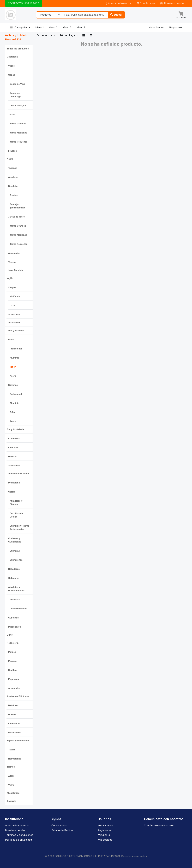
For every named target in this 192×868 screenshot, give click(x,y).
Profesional (16, 349)
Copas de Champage (15, 95)
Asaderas (13, 177)
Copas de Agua (18, 106)
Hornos (12, 714)
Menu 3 (81, 27)
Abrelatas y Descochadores (17, 589)
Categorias (19, 27)
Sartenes (13, 385)
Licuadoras (14, 723)
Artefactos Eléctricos (18, 696)
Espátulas (13, 679)
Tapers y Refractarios (18, 741)
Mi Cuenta (104, 835)
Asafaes (14, 195)
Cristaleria (12, 57)
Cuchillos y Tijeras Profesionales (19, 528)
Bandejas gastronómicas (17, 206)
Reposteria (13, 643)
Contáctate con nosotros (159, 825)
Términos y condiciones (19, 835)
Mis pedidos (105, 840)
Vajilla (10, 278)
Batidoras (13, 705)
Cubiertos (13, 618)
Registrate (175, 27)
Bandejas (13, 186)
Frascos (13, 151)
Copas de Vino (17, 84)
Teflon (13, 367)
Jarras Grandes (18, 124)
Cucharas (15, 551)
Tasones (13, 168)
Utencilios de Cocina (18, 474)
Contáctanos (146, 3)
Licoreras (13, 447)
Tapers (12, 750)
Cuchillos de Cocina (16, 515)
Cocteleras (14, 438)
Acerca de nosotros (17, 825)
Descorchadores (18, 609)
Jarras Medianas (18, 133)
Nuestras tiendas (172, 3)
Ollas (11, 340)
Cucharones (16, 560)
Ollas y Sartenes (16, 331)
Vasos (11, 66)
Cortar (12, 492)
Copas (12, 75)
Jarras (12, 115)
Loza (12, 305)
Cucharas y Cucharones (15, 540)
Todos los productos (18, 49)
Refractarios (15, 759)
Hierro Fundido (15, 270)
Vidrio (11, 785)
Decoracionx (14, 323)
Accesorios (14, 253)
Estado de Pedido (62, 830)
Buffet (10, 635)
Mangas (12, 661)
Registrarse (105, 830)
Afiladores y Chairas (16, 503)
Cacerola (12, 801)
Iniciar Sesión (156, 27)
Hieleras (13, 457)
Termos (11, 767)
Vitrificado (15, 296)
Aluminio (14, 358)
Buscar (116, 15)
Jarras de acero (16, 217)
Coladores (14, 578)
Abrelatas (15, 600)
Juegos (12, 287)
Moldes (12, 652)
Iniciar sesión (105, 825)
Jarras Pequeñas (19, 142)
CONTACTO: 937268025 (24, 3)
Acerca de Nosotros (119, 3)
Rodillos (13, 670)
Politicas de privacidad (19, 840)
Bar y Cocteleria (15, 429)
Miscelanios (15, 627)
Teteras (12, 262)
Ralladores (14, 569)
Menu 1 (39, 27)
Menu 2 (53, 27)
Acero (10, 159)
